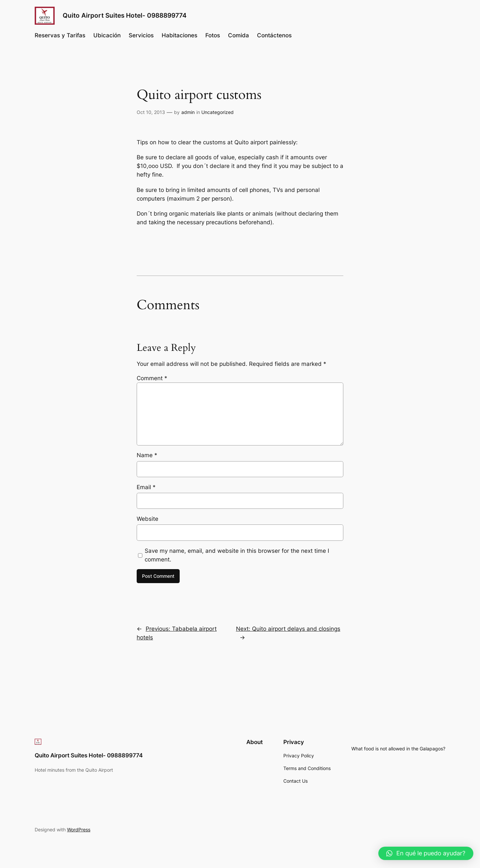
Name (147, 455)
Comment (152, 378)
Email (146, 487)
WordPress (79, 830)
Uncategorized (217, 112)
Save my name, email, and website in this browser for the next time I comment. (237, 555)
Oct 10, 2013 (151, 112)
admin (188, 112)
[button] (426, 853)
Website (147, 519)
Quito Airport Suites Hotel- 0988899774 (125, 15)
